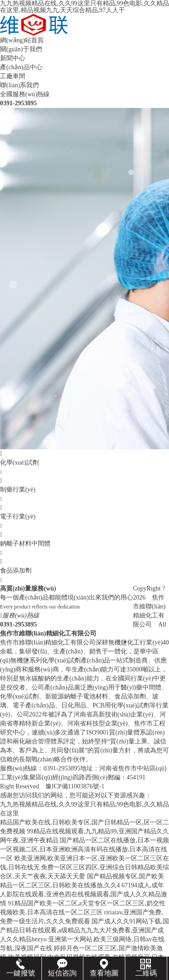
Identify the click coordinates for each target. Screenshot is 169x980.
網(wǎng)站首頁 (22, 40)
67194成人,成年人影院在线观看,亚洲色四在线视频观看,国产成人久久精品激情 (84, 894)
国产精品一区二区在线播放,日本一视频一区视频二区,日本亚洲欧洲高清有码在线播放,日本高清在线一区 (84, 849)
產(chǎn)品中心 (21, 67)
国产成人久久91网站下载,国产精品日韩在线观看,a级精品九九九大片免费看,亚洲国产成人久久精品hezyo (84, 930)
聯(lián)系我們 (19, 85)
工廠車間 (13, 76)
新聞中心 (13, 58)
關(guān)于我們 (21, 49)
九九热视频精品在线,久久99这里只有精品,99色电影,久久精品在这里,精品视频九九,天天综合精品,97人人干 (84, 7)
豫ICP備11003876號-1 (75, 786)
